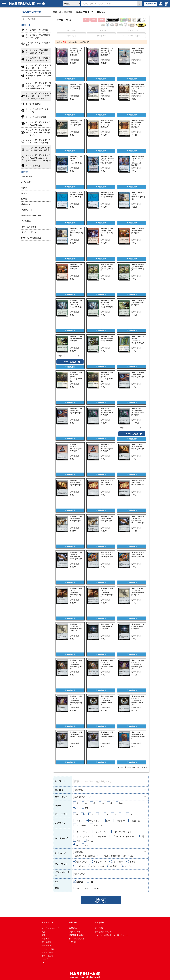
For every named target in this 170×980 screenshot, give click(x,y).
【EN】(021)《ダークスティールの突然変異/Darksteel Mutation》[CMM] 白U (107, 89)
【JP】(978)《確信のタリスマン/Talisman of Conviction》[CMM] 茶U (76, 665)
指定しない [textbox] (80, 874)
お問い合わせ (47, 956)
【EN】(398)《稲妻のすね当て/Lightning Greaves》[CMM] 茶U (107, 593)
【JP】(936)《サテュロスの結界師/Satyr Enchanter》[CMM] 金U (76, 377)
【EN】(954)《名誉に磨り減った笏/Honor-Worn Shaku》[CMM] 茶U (76, 556)
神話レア (121, 821)
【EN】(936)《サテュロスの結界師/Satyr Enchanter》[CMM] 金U (107, 377)
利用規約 (73, 928)
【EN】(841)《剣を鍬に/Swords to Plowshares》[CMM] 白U (138, 124)
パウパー (127, 866)
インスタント (83, 836)
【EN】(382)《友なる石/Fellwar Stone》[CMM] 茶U (138, 483)
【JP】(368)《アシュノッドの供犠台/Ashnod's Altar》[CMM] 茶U (107, 412)
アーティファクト (123, 832)
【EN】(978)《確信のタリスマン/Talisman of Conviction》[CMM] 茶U (107, 665)
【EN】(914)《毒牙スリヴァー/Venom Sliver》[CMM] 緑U (107, 339)
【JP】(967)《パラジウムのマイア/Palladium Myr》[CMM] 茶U (138, 592)
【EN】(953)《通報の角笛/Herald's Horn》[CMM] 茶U (107, 519)
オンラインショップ (50, 928)
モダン (133, 862)
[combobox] (110, 790)
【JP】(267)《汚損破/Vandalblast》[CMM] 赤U (138, 231)
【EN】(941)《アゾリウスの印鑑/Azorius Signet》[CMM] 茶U (107, 448)
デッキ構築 (46, 945)
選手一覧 (46, 939)
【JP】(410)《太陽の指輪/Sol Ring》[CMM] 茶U (107, 627)
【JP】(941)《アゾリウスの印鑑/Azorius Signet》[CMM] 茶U (76, 448)
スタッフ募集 (75, 932)
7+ (131, 814)
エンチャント (102, 832)
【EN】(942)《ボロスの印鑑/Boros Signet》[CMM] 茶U (76, 483)
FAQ (43, 963)
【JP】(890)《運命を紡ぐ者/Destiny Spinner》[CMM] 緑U (107, 268)
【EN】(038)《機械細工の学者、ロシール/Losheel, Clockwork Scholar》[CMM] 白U (138, 89)
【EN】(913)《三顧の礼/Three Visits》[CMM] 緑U (76, 339)
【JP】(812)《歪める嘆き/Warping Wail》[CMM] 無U (138, 51)
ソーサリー (101, 836)
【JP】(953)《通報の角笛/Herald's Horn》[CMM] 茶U (76, 519)
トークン (98, 825)
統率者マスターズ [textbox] (83, 797)
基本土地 (136, 821)
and (87, 808)
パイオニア (118, 862)
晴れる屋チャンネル (103, 932)
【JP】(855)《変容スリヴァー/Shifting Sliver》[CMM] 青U (76, 195)
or (77, 808)
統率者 (114, 866)
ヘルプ (45, 959)
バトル (90, 841)
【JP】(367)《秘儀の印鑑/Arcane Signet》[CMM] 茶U (138, 375)
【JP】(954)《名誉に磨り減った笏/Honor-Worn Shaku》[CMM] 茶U (138, 520)
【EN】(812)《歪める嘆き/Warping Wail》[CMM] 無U (76, 87)
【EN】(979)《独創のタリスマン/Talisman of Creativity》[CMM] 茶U (76, 701)
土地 (142, 836)
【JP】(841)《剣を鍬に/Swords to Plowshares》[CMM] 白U (107, 124)
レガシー (81, 866)
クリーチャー (83, 832)
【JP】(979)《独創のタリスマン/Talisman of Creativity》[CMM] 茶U (138, 665)
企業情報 (73, 942)
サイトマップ (47, 922)
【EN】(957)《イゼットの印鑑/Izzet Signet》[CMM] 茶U (138, 555)
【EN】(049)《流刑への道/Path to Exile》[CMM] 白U (76, 123)
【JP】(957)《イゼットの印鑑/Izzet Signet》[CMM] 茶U (107, 555)
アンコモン (94, 821)
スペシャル (82, 825)
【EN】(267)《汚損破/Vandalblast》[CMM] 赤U (76, 267)
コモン (80, 821)
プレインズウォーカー (123, 836)
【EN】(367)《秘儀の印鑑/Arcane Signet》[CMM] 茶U (76, 411)
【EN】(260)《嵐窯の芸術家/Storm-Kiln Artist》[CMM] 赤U (107, 232)
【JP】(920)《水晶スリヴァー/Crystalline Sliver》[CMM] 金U (138, 340)
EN (87, 889)
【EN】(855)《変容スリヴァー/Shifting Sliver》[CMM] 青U (107, 195)
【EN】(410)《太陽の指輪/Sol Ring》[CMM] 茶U (138, 627)
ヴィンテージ (98, 866)
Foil (92, 882)
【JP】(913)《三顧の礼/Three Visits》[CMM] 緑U (138, 303)
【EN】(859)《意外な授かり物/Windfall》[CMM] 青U (76, 232)
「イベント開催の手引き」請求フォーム (111, 935)
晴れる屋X (99, 928)
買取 (39, 4)
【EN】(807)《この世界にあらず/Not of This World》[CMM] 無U (107, 52)
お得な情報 (99, 922)
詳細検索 (149, 4)
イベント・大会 (48, 949)
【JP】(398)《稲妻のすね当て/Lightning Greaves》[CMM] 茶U (76, 593)
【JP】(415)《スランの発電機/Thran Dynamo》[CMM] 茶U (138, 736)
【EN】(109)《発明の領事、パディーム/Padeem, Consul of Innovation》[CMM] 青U (138, 161)
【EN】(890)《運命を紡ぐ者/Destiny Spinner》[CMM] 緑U (138, 268)
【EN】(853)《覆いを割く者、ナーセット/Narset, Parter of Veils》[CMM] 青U (107, 160)
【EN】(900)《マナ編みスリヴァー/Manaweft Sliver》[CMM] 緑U (107, 304)
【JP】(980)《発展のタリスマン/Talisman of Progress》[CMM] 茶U (107, 701)
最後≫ (144, 767)
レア (108, 821)
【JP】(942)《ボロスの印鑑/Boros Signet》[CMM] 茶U (138, 447)
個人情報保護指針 (77, 939)
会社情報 (73, 922)
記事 (44, 935)
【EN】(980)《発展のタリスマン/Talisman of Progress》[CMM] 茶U (138, 701)
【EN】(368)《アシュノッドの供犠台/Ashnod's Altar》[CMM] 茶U (138, 412)
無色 (121, 803)
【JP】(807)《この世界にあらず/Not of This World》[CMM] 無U (76, 52)
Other (97, 889)
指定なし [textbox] (79, 790)
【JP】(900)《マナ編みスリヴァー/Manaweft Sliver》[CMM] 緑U (76, 304)
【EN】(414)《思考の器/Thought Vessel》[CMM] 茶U (107, 735)
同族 (79, 841)
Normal (80, 882)
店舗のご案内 (47, 952)
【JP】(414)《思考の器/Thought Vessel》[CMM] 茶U (76, 735)
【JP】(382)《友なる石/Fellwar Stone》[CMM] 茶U (107, 483)
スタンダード (100, 862)
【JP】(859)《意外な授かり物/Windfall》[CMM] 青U (138, 196)
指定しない (82, 862)
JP (78, 889)
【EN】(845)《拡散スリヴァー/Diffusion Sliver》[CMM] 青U (76, 160)
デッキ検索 (46, 942)
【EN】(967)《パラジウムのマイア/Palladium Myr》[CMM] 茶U (76, 628)
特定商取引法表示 (77, 935)
